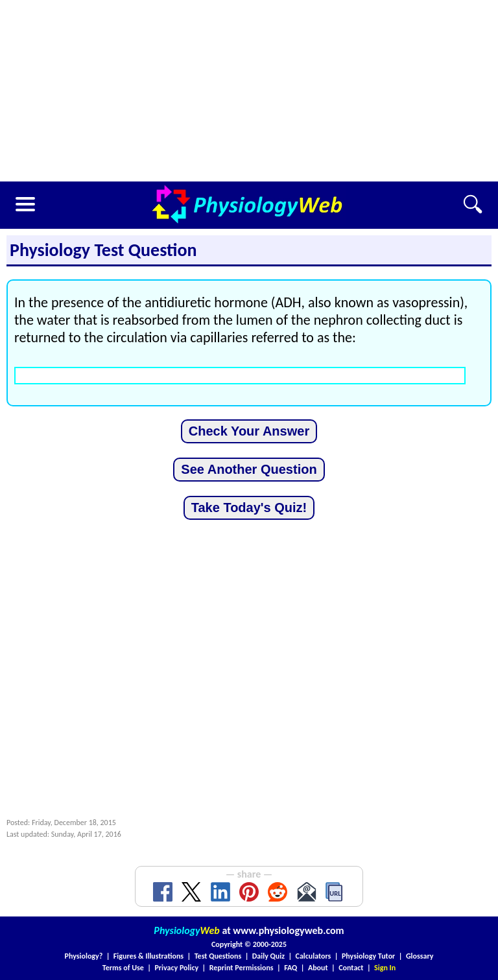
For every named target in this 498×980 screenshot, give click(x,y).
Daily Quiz (268, 956)
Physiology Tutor (368, 956)
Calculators (314, 956)
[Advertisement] (249, 91)
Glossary (420, 956)
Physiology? (84, 956)
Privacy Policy (176, 968)
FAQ (290, 968)
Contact (351, 968)
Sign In (385, 968)
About (318, 968)
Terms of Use (123, 968)
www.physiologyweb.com (288, 930)
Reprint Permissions (242, 968)
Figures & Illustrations (148, 956)
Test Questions (218, 956)
